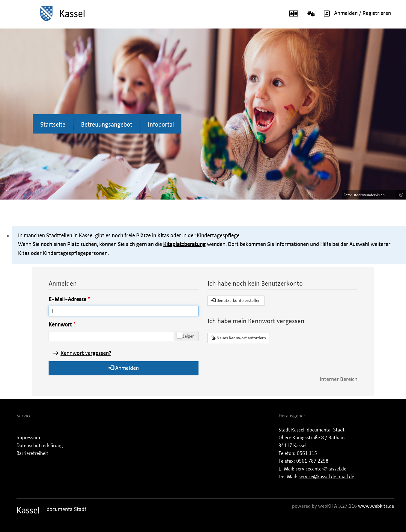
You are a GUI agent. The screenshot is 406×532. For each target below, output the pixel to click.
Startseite (53, 125)
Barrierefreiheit (32, 453)
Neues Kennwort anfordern (239, 338)
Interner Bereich (339, 380)
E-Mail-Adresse (67, 300)
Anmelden (124, 368)
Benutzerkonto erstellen (236, 300)
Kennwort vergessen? (86, 353)
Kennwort (60, 325)
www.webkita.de (376, 506)
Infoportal (161, 125)
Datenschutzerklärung (40, 446)
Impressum (28, 438)
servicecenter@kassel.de (321, 469)
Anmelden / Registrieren (355, 14)
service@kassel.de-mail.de (326, 477)
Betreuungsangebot (107, 125)
